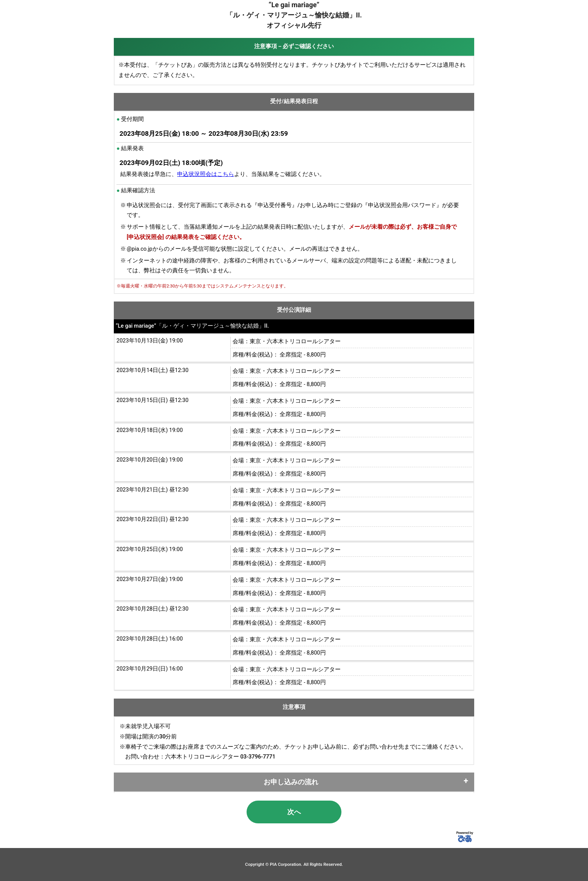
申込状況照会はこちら (206, 174)
